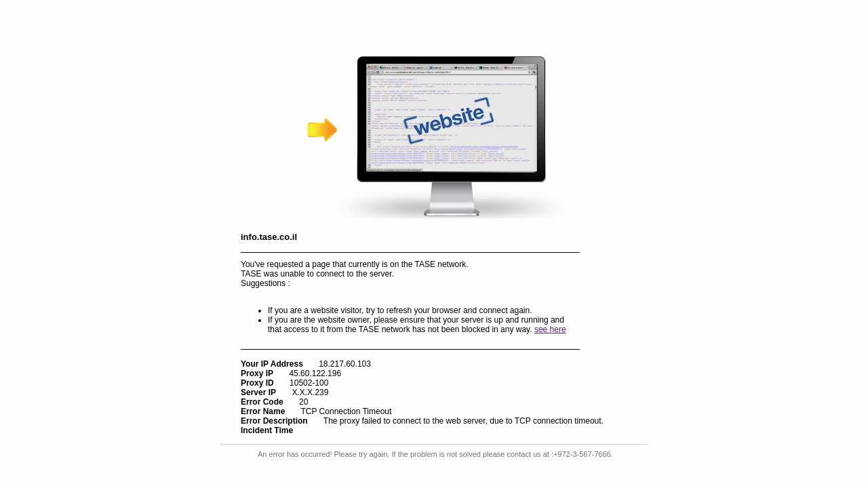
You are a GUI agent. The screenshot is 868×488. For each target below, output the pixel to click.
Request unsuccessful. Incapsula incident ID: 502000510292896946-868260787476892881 (434, 244)
